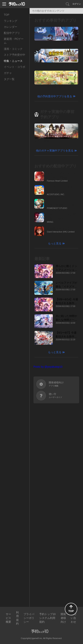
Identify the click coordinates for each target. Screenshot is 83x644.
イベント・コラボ (15, 67)
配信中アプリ (12, 33)
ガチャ (8, 73)
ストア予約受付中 (15, 55)
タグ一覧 (9, 79)
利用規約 (17, 618)
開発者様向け (63, 618)
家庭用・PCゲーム (14, 41)
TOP (7, 15)
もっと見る (55, 243)
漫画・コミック (13, 49)
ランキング (11, 21)
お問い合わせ (73, 618)
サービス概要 (8, 618)
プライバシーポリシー (29, 618)
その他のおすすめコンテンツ (48, 11)
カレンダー (11, 27)
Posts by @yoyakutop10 (48, 367)
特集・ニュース (13, 61)
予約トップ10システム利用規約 (47, 618)
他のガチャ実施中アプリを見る (55, 151)
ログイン (77, 4)
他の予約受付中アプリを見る (55, 96)
